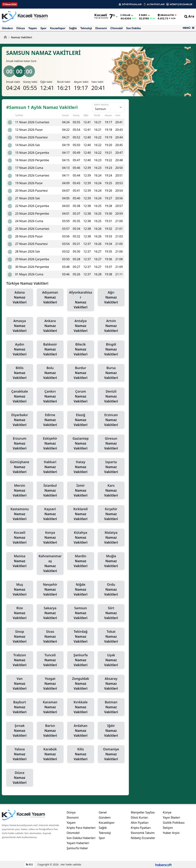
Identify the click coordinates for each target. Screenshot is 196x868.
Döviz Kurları (139, 817)
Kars (111, 491)
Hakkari (50, 467)
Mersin (20, 491)
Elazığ (81, 420)
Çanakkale (20, 396)
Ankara (50, 326)
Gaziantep (81, 443)
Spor (43, 28)
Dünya (21, 28)
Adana (20, 297)
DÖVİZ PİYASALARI (132, 4)
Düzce (20, 778)
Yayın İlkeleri (172, 817)
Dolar (125, 15)
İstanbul (50, 491)
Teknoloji (86, 28)
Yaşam (33, 28)
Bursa (111, 373)
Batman (111, 707)
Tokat (111, 637)
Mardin (81, 561)
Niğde (81, 590)
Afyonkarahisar (81, 300)
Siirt (111, 613)
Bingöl (111, 349)
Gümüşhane (20, 467)
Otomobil (116, 28)
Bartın (50, 731)
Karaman (50, 707)
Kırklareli (81, 514)
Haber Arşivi (171, 833)
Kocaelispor (58, 28)
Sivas (50, 637)
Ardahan (81, 731)
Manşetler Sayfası (143, 812)
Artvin (111, 326)
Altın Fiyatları (140, 823)
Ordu (111, 590)
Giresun (111, 443)
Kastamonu (20, 514)
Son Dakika (133, 28)
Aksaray (111, 684)
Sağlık (73, 28)
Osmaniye (111, 754)
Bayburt (20, 707)
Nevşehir (50, 590)
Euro (143, 15)
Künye (167, 812)
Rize (20, 613)
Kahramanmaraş (50, 564)
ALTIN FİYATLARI (156, 4)
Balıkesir (50, 349)
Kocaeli (20, 538)
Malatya (111, 538)
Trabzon (20, 660)
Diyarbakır (20, 420)
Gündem (7, 28)
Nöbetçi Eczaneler (143, 838)
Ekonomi (101, 28)
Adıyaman (50, 297)
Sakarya (50, 613)
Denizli (111, 396)
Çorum (81, 396)
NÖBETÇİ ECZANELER (181, 4)
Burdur (81, 373)
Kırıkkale (81, 707)
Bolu (50, 373)
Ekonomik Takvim (143, 833)
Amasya (20, 326)
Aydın (20, 349)
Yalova (20, 754)
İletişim (168, 828)
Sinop (20, 637)
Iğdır (111, 731)
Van (20, 684)
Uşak (111, 660)
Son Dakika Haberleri (81, 838)
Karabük (50, 754)
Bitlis (20, 373)
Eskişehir (50, 443)
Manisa (20, 561)
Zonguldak (81, 684)
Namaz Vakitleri (20, 37)
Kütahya (81, 538)
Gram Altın (166, 15)
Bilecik (81, 349)
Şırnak (20, 731)
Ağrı (111, 297)
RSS (30, 864)
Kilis (81, 754)
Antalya (81, 326)
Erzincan (111, 420)
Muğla (111, 561)
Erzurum (20, 443)
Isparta (111, 467)
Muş (20, 590)
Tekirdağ (81, 637)
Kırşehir (111, 514)
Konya (50, 538)
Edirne (50, 420)
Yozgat (50, 684)
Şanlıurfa (81, 660)
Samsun (81, 613)
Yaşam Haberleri (78, 843)
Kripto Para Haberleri (81, 828)
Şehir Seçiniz (101, 104)
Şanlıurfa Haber (77, 848)
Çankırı (50, 396)
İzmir (81, 491)
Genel (103, 812)
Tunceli (50, 660)
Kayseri (50, 514)
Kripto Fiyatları (141, 828)
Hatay (81, 467)
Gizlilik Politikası (174, 823)
